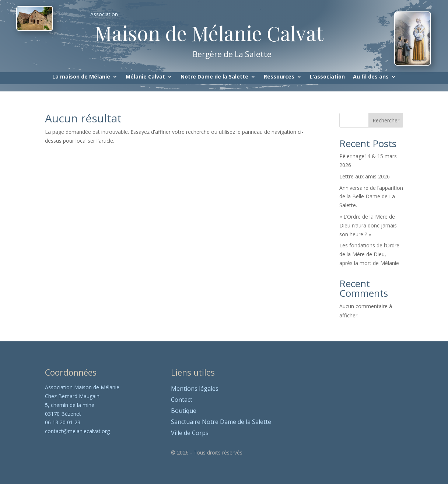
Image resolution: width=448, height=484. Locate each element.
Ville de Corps (190, 433)
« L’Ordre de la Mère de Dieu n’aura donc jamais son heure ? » (368, 225)
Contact (182, 400)
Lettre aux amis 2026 (365, 176)
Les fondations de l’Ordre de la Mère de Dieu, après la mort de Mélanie (369, 254)
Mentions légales (195, 389)
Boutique (184, 411)
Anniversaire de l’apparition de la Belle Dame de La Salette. (371, 197)
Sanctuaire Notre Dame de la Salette (221, 422)
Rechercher (386, 120)
